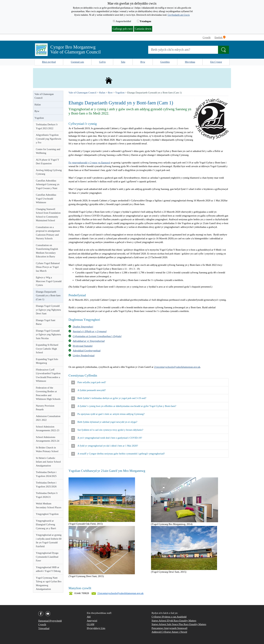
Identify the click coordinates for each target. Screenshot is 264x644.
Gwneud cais (77, 62)
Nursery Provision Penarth (45, 408)
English (220, 37)
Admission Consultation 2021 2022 (48, 418)
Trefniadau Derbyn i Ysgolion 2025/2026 (46, 485)
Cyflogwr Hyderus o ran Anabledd (169, 617)
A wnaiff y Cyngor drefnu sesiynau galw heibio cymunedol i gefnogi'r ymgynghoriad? (118, 454)
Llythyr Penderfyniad (84, 355)
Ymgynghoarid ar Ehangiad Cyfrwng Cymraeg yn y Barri (46, 525)
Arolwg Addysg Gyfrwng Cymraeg (49, 172)
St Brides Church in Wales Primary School (47, 449)
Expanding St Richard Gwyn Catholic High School (47, 349)
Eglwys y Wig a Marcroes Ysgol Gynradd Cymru (49, 281)
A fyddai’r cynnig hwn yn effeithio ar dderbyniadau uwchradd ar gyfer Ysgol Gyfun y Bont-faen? (124, 406)
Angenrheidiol (122, 21)
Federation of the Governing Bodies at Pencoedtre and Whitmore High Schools (48, 393)
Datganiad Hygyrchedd (50, 621)
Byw (143, 62)
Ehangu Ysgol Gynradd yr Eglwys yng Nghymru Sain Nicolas (48, 334)
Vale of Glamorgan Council (44, 96)
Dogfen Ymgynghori (83, 327)
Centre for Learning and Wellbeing (48, 151)
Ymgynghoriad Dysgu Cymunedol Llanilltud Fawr (47, 557)
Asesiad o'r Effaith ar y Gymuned (90, 331)
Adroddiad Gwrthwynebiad (87, 351)
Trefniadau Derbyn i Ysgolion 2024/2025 (46, 474)
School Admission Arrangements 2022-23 (48, 429)
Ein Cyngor (216, 62)
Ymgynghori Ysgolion (47, 514)
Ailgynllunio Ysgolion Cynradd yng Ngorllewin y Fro (48, 139)
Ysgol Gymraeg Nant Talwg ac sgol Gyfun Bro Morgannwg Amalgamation (49, 583)
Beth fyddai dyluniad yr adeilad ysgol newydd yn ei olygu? (105, 422)
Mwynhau (190, 62)
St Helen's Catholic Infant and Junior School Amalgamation (48, 462)
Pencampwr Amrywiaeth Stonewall (169, 628)
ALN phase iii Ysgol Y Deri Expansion (47, 162)
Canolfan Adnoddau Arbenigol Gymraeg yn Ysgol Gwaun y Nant (48, 184)
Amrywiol (92, 621)
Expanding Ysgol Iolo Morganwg (47, 361)
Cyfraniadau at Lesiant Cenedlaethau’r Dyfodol (97, 336)
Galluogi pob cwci (123, 29)
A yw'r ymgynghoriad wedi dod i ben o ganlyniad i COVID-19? (107, 438)
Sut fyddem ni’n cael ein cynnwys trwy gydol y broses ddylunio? (108, 430)
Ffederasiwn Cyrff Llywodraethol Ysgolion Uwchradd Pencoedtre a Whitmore (48, 375)
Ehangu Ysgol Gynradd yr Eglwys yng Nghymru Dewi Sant (48, 310)
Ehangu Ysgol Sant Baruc (46, 322)
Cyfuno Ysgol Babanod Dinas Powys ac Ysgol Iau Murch (48, 267)
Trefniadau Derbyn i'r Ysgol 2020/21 (47, 495)
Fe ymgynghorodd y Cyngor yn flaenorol (89, 163)
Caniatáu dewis (143, 29)
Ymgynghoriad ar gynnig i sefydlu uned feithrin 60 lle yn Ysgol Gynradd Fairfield (49, 541)
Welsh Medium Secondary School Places (49, 505)
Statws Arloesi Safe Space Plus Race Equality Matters (179, 624)
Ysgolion (39, 118)
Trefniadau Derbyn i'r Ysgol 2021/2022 (47, 126)
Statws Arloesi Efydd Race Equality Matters (174, 621)
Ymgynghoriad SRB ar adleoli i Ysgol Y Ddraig (48, 569)
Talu (123, 62)
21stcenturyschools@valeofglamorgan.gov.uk (177, 367)
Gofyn (102, 62)
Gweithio (165, 62)
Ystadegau (144, 21)
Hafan (38, 105)
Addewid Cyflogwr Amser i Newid (169, 632)
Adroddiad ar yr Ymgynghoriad (89, 341)
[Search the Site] (224, 50)
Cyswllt (207, 37)
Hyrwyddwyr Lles (96, 628)
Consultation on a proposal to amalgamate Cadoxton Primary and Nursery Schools (48, 233)
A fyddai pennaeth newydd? (89, 390)
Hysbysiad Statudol (83, 346)
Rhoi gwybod (49, 62)
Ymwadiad (44, 628)
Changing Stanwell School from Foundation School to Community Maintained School (48, 215)
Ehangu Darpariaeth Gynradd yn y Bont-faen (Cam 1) (48, 296)
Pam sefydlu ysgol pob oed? (89, 382)
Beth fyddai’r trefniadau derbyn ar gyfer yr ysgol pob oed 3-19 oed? (109, 398)
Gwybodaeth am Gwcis (179, 15)
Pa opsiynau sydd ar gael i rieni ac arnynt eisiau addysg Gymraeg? (108, 414)
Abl (89, 617)
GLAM (91, 624)
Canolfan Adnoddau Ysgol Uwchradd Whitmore (46, 199)
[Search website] (183, 50)
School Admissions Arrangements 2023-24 (48, 439)
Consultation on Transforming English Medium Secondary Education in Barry (47, 251)
